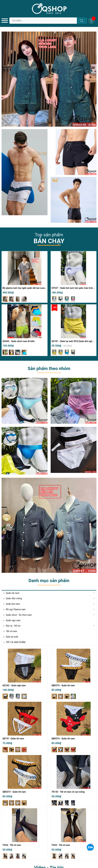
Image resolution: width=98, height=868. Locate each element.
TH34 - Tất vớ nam (12, 845)
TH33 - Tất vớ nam (61, 845)
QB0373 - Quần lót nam (14, 792)
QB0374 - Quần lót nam (63, 739)
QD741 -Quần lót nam (13, 739)
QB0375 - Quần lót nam (63, 685)
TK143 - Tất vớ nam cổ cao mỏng (68, 792)
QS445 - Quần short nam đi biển (19, 341)
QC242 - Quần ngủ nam (14, 685)
